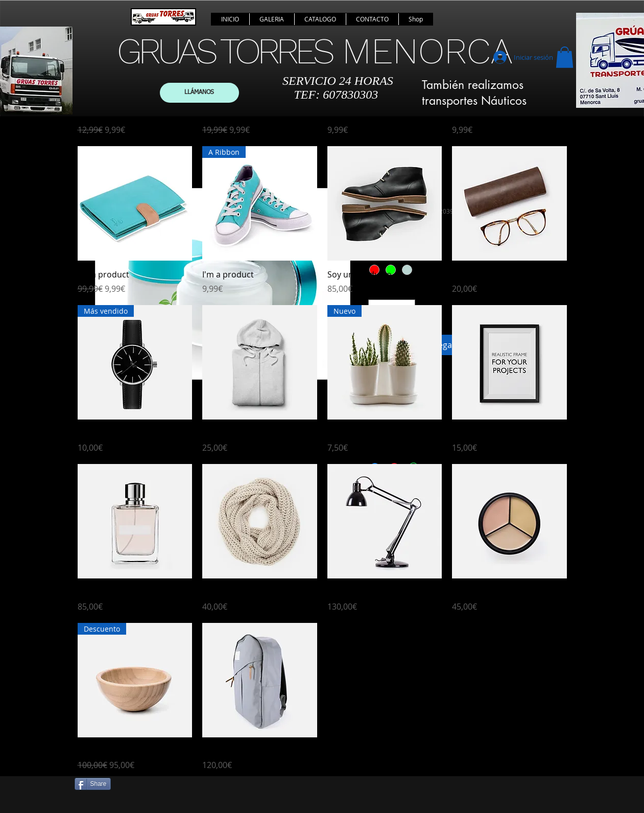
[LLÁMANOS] (199, 93)
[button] (565, 57)
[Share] (93, 784)
